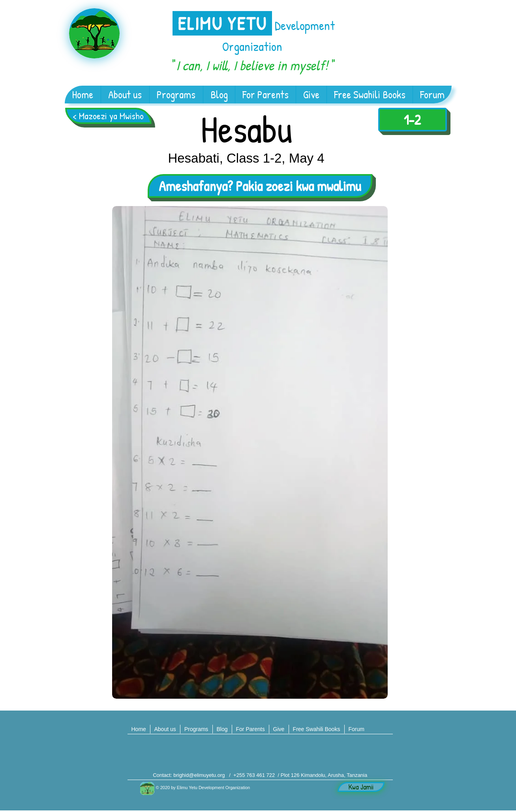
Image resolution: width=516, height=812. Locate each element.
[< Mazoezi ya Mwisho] (108, 116)
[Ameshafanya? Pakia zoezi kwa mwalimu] (260, 186)
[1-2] (413, 120)
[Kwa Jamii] (361, 787)
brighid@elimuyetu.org (199, 775)
